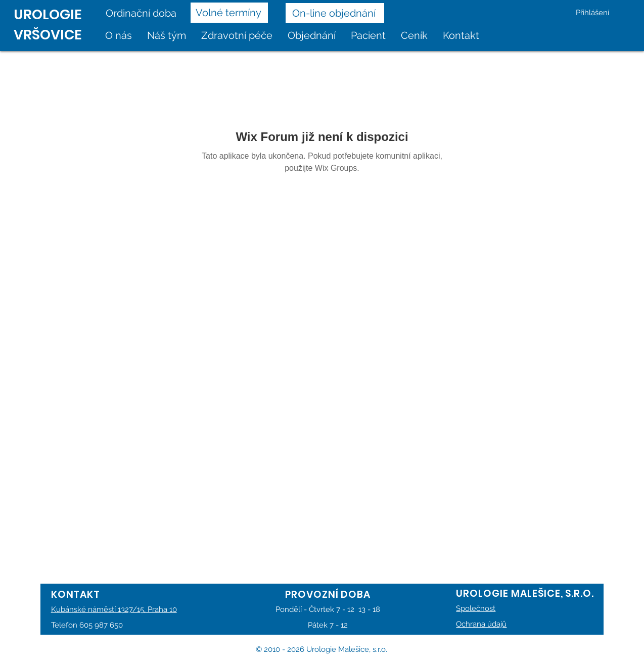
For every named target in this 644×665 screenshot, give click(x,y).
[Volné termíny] (229, 13)
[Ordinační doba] (144, 13)
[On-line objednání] (335, 13)
